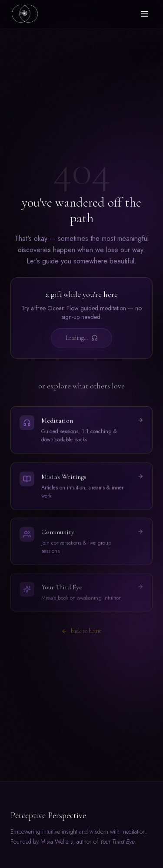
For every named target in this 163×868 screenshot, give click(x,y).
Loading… (81, 338)
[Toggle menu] (144, 14)
